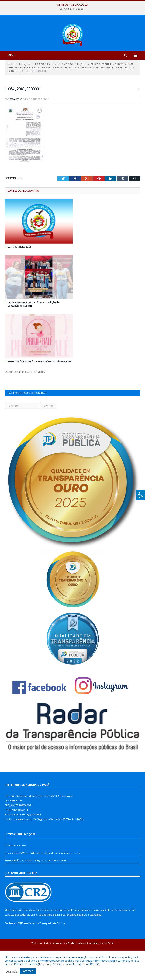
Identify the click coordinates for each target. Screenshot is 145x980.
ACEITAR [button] (28, 971)
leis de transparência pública (65, 937)
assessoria (93, 932)
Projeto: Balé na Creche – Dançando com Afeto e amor (40, 384)
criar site (28, 932)
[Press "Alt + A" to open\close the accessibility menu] (140, 495)
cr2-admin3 (16, 121)
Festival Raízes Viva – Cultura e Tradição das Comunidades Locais (42, 875)
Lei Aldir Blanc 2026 (72, 9)
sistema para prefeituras (51, 932)
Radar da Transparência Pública (47, 945)
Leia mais (45, 964)
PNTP (21, 945)
